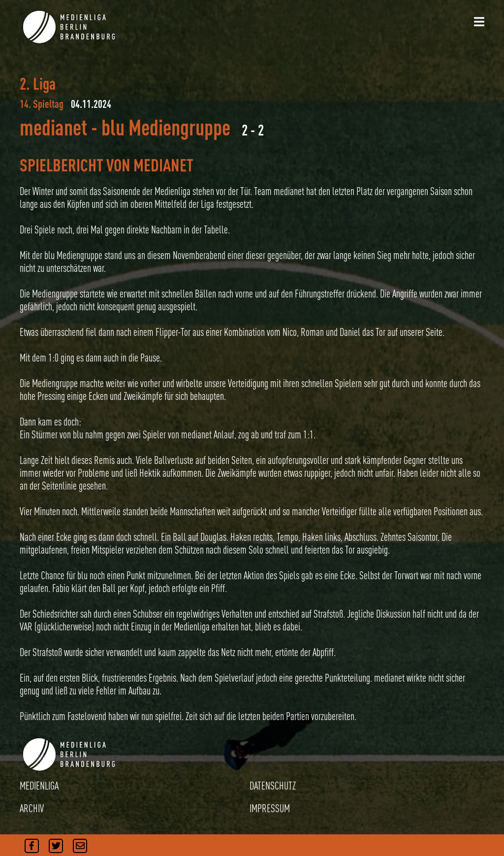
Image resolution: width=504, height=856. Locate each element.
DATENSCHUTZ (273, 786)
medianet (53, 127)
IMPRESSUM (270, 808)
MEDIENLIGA (39, 786)
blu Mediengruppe (166, 127)
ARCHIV (32, 808)
